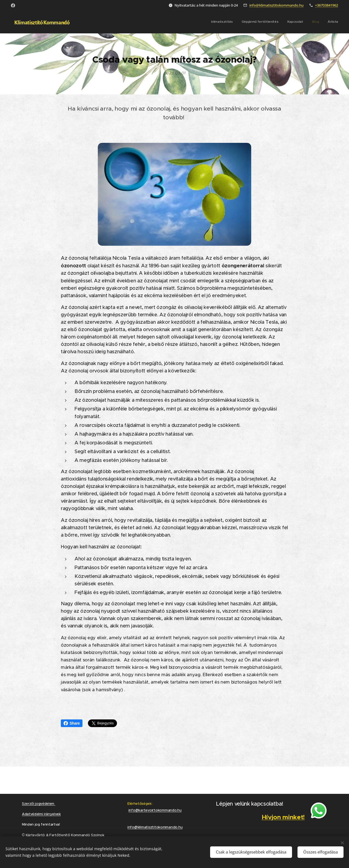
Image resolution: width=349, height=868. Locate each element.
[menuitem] (304, 22)
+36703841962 (327, 5)
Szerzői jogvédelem (39, 804)
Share (72, 723)
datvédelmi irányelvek (43, 814)
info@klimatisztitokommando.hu (276, 5)
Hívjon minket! (283, 817)
